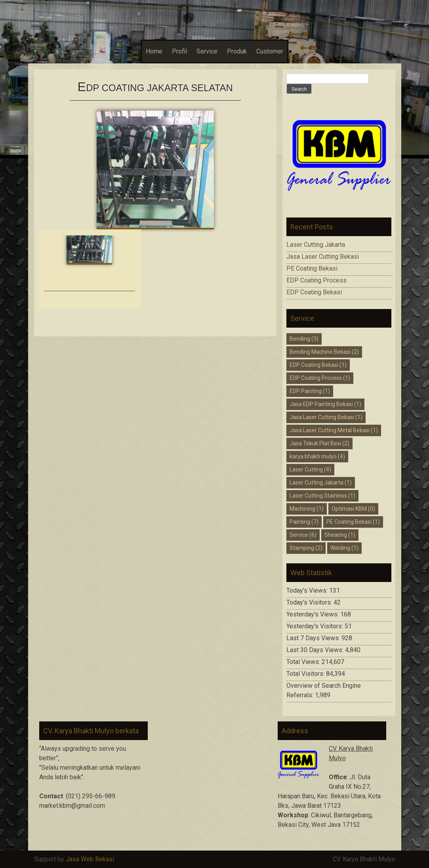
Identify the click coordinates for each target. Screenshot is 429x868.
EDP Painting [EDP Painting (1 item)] (310, 391)
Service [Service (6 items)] (303, 535)
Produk (237, 51)
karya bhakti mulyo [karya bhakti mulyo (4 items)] (317, 456)
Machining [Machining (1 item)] (307, 509)
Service (207, 51)
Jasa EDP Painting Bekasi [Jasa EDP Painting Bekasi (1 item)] (325, 404)
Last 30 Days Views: (316, 650)
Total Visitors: (306, 674)
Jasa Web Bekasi (90, 859)
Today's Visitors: (310, 602)
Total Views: (304, 662)
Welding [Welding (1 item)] (344, 548)
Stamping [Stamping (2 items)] (306, 548)
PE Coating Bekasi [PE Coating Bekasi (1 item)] (353, 522)
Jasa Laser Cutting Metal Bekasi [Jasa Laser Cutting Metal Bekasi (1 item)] (334, 430)
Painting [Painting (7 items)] (304, 522)
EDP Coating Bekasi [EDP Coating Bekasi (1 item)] (318, 365)
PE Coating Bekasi (312, 268)
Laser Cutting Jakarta (316, 245)
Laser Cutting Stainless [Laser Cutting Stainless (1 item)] (322, 496)
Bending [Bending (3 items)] (304, 339)
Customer (270, 51)
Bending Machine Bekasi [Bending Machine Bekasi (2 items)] (324, 352)
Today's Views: (308, 590)
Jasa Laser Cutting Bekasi (323, 257)
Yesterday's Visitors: (316, 626)
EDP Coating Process (317, 280)
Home (154, 51)
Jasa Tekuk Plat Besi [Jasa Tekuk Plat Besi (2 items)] (319, 443)
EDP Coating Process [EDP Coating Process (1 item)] (320, 378)
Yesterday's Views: (313, 614)
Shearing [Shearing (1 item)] (340, 535)
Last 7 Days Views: (314, 638)
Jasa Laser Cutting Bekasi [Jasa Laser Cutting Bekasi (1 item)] (326, 417)
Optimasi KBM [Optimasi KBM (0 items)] (353, 509)
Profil (179, 51)
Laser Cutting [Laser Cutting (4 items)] (310, 469)
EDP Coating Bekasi (89, 298)
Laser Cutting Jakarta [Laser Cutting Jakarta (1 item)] (321, 483)
